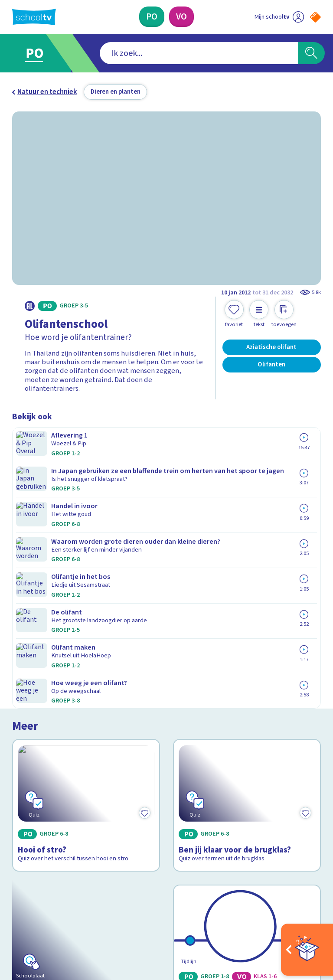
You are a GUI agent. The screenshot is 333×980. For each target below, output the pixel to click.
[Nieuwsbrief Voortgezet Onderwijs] (244, 828)
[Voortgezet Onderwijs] (181, 17)
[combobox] (153, 53)
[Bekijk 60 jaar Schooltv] (247, 617)
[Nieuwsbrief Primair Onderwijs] (244, 799)
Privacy (26, 795)
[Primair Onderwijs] (152, 17)
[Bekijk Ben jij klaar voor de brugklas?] (247, 492)
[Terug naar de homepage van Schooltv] (34, 17)
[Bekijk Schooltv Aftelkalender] (86, 617)
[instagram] (36, 900)
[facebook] (16, 900)
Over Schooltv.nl (43, 782)
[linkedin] (55, 900)
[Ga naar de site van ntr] (309, 923)
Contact (27, 757)
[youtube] (74, 900)
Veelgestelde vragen (51, 770)
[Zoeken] (311, 53)
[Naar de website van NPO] (315, 17)
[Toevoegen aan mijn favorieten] (234, 314)
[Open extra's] (307, 950)
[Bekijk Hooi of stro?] (86, 492)
